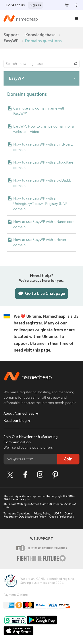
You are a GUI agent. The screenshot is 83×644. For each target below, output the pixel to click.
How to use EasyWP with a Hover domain (40, 242)
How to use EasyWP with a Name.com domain (44, 224)
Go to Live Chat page (41, 294)
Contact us (15, 5)
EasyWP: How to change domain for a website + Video (43, 129)
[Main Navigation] (76, 19)
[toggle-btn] (75, 78)
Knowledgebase (40, 35)
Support (11, 35)
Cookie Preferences (62, 517)
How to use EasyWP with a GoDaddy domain (42, 183)
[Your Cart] (67, 5)
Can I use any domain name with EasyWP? (39, 111)
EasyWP (11, 41)
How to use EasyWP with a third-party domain (43, 147)
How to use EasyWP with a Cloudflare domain (43, 165)
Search (75, 64)
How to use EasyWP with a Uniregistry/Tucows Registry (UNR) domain (41, 204)
